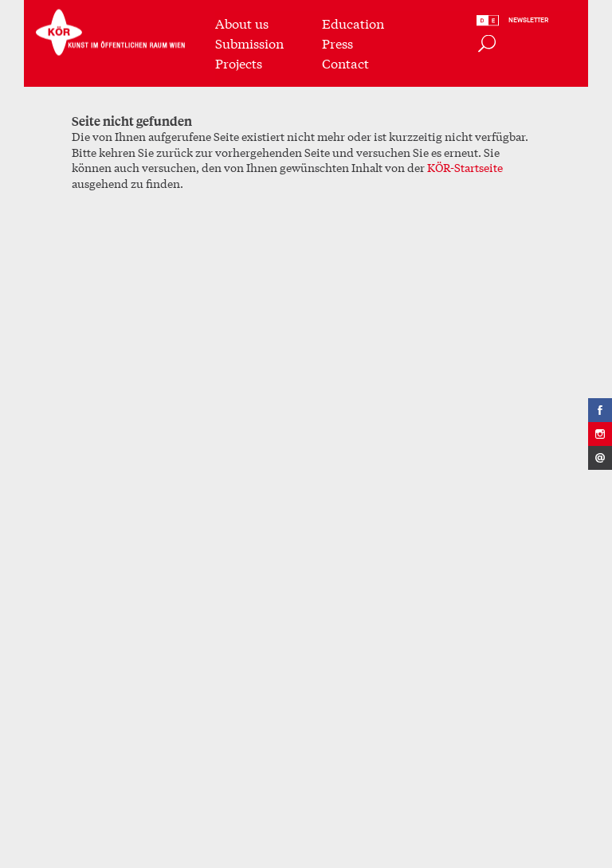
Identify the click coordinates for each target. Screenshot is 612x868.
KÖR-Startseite (465, 167)
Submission (249, 42)
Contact (345, 62)
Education (353, 22)
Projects (239, 62)
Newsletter (528, 20)
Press (337, 42)
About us (242, 22)
